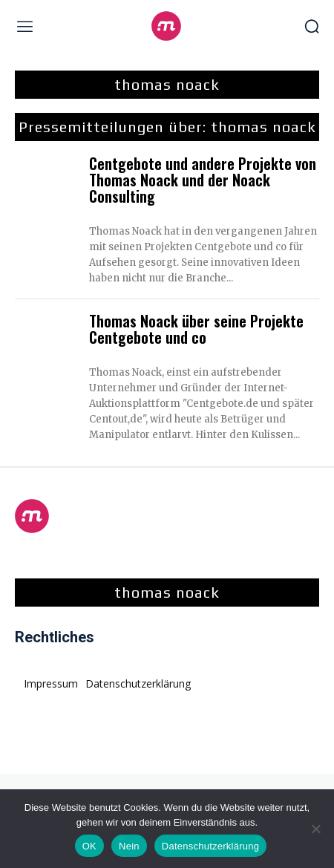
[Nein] (315, 829)
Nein (129, 846)
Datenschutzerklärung (210, 846)
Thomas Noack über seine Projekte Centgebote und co (196, 329)
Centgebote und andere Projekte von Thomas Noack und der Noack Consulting (203, 180)
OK (89, 846)
